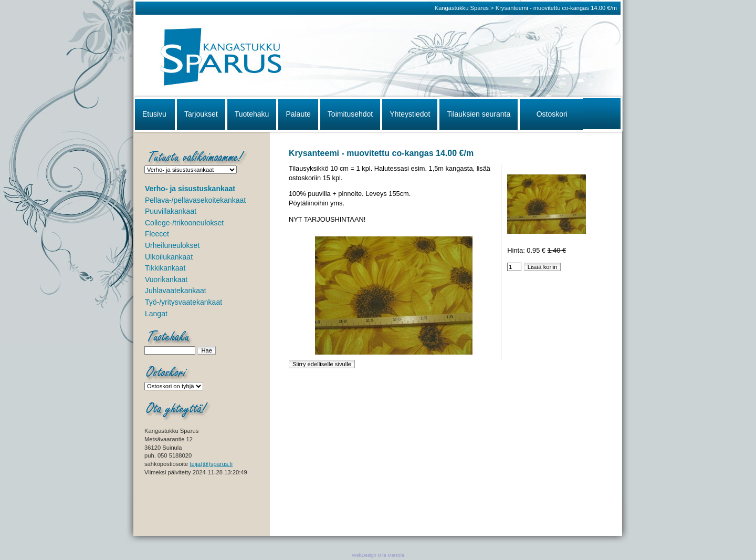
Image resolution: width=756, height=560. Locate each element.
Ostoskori (552, 114)
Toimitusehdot (350, 114)
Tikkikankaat (165, 268)
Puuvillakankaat (171, 211)
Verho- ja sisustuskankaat (190, 189)
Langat (156, 314)
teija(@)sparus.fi (211, 464)
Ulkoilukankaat (169, 257)
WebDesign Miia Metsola (378, 555)
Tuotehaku (252, 114)
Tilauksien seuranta (479, 114)
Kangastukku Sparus (462, 8)
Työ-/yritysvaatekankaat (183, 302)
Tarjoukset (201, 114)
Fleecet (157, 234)
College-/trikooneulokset (184, 223)
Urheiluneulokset (172, 245)
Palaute (298, 114)
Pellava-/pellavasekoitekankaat (195, 200)
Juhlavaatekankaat (176, 291)
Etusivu (154, 114)
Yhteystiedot (410, 114)
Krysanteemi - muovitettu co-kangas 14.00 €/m (556, 8)
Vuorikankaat (166, 279)
